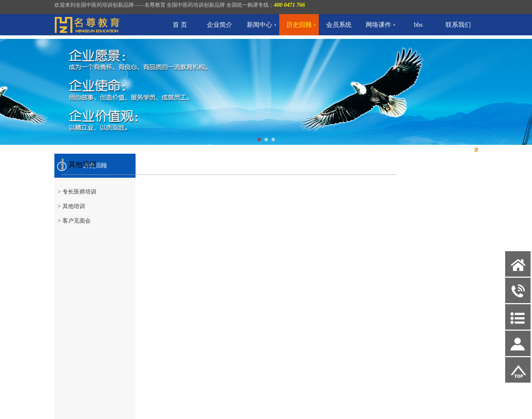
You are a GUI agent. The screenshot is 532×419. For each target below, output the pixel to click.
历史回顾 (301, 25)
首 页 (180, 25)
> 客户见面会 (74, 221)
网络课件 (381, 25)
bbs (419, 25)
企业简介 (220, 25)
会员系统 (339, 25)
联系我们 (458, 25)
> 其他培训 (71, 206)
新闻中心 (262, 25)
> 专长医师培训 (77, 192)
